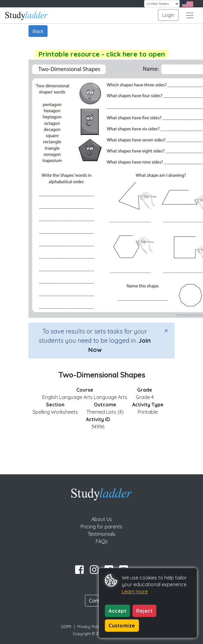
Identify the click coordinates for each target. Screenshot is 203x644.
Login (168, 15)
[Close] (166, 330)
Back (38, 31)
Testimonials (101, 534)
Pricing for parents (101, 527)
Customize (122, 626)
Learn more (135, 591)
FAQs (102, 541)
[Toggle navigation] (190, 15)
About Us (102, 519)
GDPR (66, 626)
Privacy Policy (90, 626)
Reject (144, 611)
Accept (117, 611)
